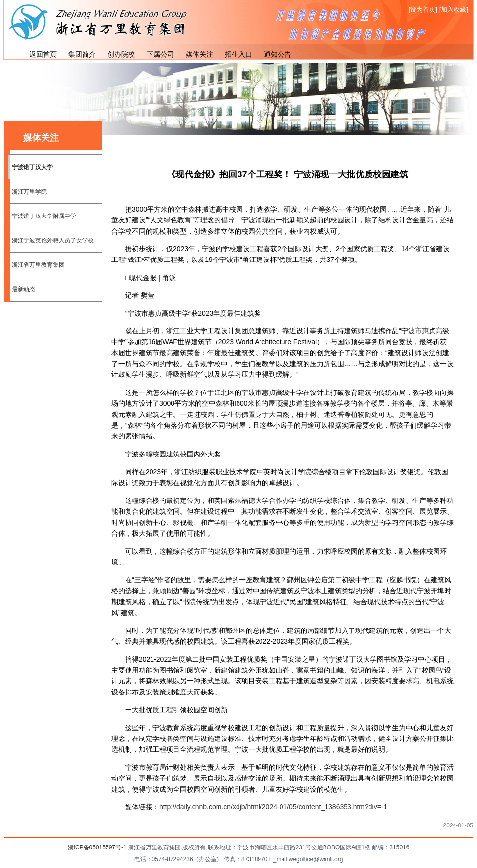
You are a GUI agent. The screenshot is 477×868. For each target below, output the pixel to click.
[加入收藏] (454, 10)
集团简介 (82, 54)
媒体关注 (199, 54)
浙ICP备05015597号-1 (97, 847)
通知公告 (278, 54)
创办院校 (121, 54)
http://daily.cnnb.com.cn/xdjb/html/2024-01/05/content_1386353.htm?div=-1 (273, 807)
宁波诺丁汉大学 (32, 167)
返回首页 (43, 54)
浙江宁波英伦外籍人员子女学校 (53, 240)
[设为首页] (423, 10)
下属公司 (160, 54)
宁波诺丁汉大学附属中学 (44, 216)
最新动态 (23, 289)
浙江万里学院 (29, 192)
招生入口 (238, 54)
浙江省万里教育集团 (38, 265)
